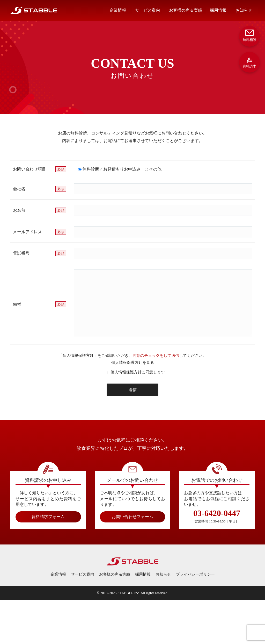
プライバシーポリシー (195, 574)
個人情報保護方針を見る (133, 363)
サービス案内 (148, 10)
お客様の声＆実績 (186, 10)
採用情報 (218, 10)
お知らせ (244, 10)
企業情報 (118, 10)
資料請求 (249, 63)
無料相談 (249, 35)
